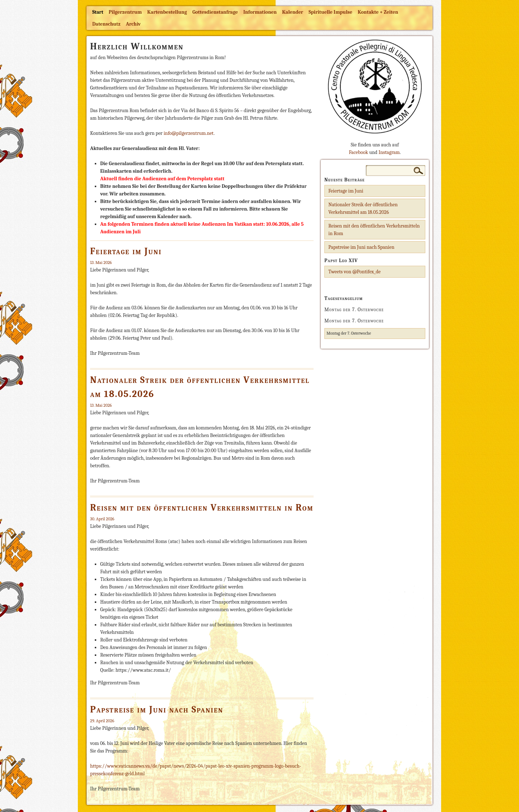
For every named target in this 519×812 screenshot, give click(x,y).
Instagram (389, 152)
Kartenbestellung (167, 12)
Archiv (133, 24)
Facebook (358, 152)
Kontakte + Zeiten (378, 12)
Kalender (293, 12)
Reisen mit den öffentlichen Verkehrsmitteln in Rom (202, 508)
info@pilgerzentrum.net (189, 133)
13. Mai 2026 (101, 262)
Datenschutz (106, 24)
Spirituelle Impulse (330, 12)
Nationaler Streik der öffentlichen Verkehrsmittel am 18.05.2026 (363, 208)
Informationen (260, 12)
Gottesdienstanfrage (215, 12)
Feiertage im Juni (126, 251)
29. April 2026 (102, 721)
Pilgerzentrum (125, 12)
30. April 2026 (102, 519)
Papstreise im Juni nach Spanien (157, 710)
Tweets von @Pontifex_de (354, 272)
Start (98, 12)
